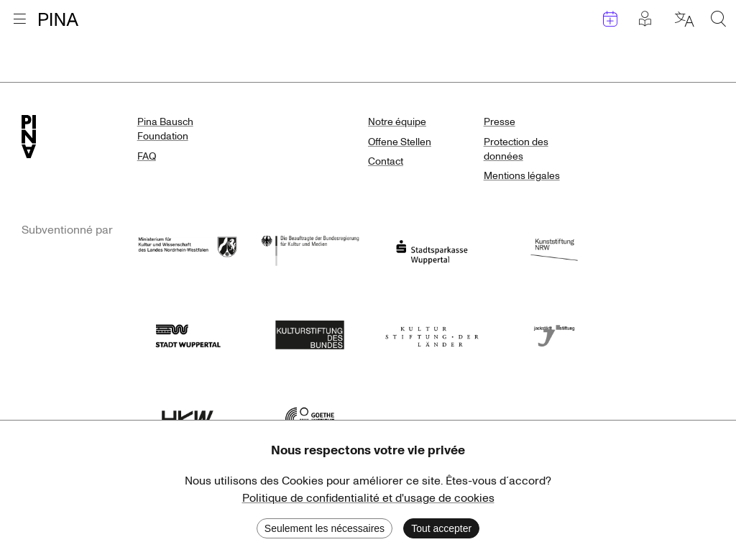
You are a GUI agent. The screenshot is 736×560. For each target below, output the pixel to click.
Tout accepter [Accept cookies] (441, 528)
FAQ (147, 156)
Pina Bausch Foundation (165, 129)
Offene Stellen (400, 142)
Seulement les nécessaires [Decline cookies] (325, 528)
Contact (386, 161)
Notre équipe (397, 122)
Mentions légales (522, 176)
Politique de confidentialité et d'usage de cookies (368, 498)
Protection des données (516, 149)
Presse (500, 122)
